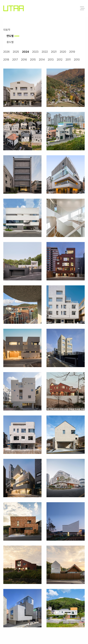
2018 (6, 60)
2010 (77, 60)
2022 (45, 52)
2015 (33, 60)
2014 (42, 60)
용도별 (10, 42)
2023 (35, 52)
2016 (24, 60)
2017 (15, 60)
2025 (16, 52)
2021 (54, 52)
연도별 (10, 36)
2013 (51, 60)
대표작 (7, 30)
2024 (26, 52)
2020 (63, 52)
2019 (72, 52)
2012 (60, 60)
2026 (6, 52)
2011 (68, 60)
